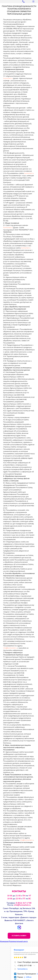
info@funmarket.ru (10, 648)
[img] (12, 927)
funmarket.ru (8, 78)
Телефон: (19, 903)
